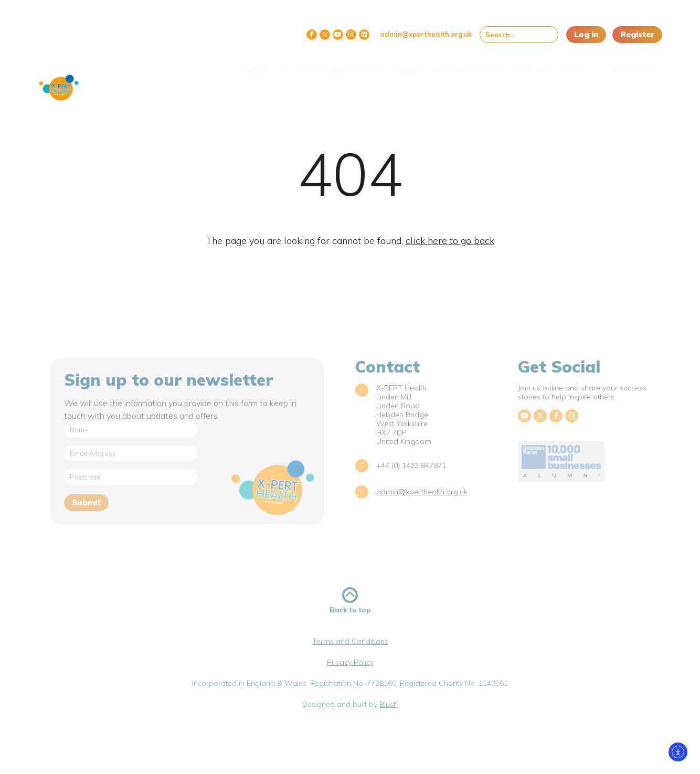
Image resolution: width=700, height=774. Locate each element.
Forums (641, 64)
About (176, 64)
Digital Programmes (315, 64)
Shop (435, 64)
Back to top (350, 601)
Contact (520, 64)
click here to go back (450, 241)
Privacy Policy (350, 662)
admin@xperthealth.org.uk (426, 34)
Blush (389, 704)
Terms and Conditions (350, 641)
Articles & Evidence (582, 64)
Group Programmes (233, 64)
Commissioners (388, 64)
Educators (474, 64)
